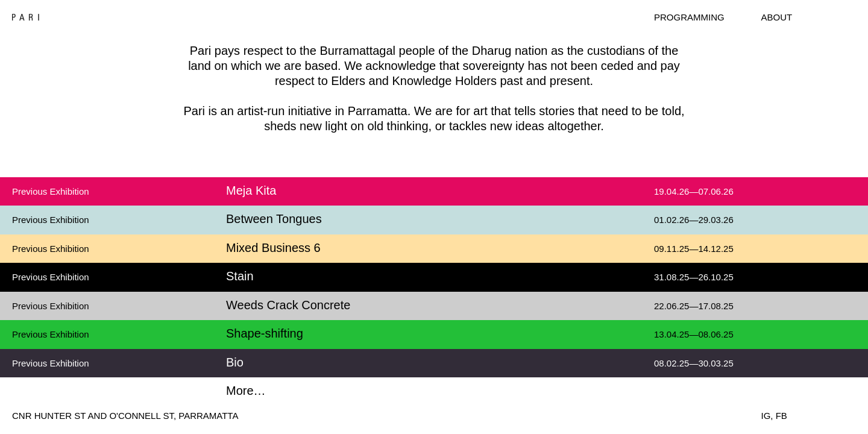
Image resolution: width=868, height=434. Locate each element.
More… (246, 391)
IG (766, 416)
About (777, 17)
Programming (689, 17)
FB (782, 416)
